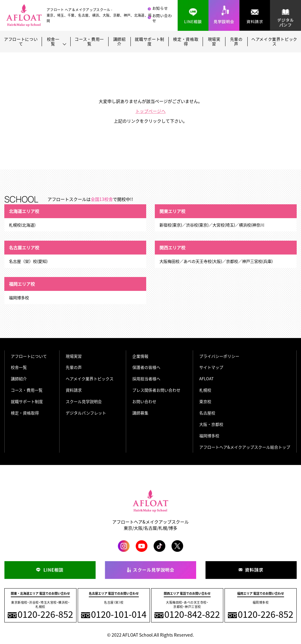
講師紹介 (120, 42)
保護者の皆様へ (146, 367)
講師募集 (140, 413)
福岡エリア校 (22, 284)
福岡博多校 (209, 436)
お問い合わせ (162, 18)
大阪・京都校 (211, 424)
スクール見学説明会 (84, 401)
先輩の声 (236, 42)
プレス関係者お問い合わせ (156, 390)
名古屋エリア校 (24, 247)
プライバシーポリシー (219, 356)
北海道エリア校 (24, 211)
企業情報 (140, 356)
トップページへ (150, 111)
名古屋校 (207, 413)
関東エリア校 (172, 211)
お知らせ (160, 8)
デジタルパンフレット (86, 413)
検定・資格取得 (186, 42)
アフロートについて (21, 42)
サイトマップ (211, 367)
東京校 (205, 401)
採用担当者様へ (146, 379)
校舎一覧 (19, 367)
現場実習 (214, 42)
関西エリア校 (172, 247)
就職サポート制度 (150, 42)
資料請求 (74, 390)
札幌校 (205, 390)
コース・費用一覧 (89, 42)
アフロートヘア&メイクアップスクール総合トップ (245, 447)
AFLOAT (206, 379)
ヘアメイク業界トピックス (274, 42)
